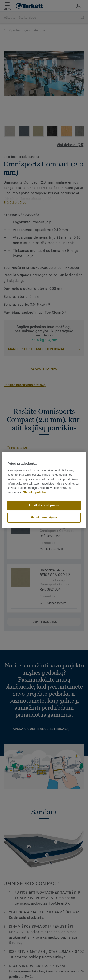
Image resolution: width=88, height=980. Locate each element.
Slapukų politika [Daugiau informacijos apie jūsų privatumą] (34, 492)
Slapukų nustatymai (44, 517)
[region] (44, 490)
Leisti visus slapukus (44, 505)
